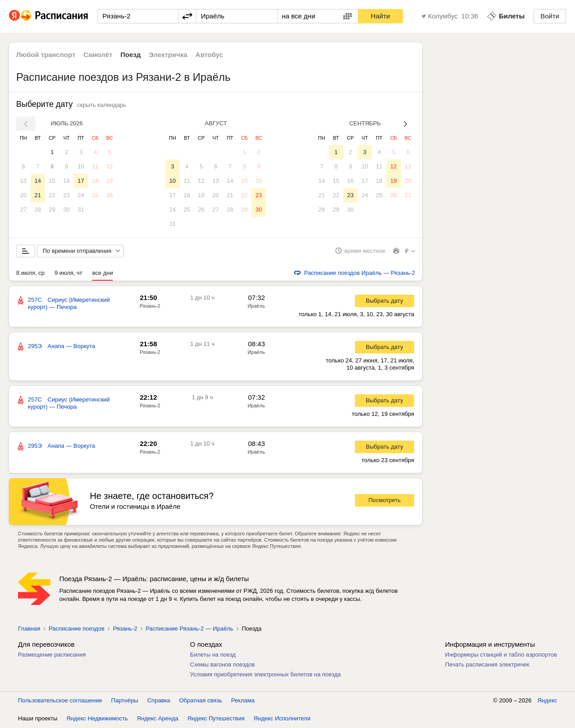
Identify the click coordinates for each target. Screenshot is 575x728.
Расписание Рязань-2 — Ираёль (189, 629)
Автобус (209, 55)
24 (81, 195)
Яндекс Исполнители (282, 719)
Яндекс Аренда (158, 719)
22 (52, 195)
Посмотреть (385, 501)
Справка (159, 701)
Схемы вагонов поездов (222, 665)
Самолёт (98, 55)
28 (38, 210)
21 (38, 195)
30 (66, 210)
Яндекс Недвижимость (97, 719)
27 (23, 210)
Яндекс (547, 701)
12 (110, 166)
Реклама (243, 701)
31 (81, 210)
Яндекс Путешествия (216, 719)
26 (110, 195)
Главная (29, 629)
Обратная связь (201, 701)
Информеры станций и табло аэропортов (501, 655)
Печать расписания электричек (487, 665)
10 (81, 166)
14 (38, 181)
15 (52, 181)
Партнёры (124, 701)
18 (95, 181)
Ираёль (256, 306)
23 (66, 195)
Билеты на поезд (213, 655)
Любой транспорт (46, 55)
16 (66, 181)
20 (23, 195)
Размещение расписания (52, 655)
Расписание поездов (76, 629)
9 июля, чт (68, 273)
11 (95, 166)
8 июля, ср (30, 273)
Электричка (168, 55)
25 (95, 195)
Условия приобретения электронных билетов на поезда (265, 675)
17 (81, 181)
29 (52, 210)
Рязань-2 (150, 306)
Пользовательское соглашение (60, 701)
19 (110, 181)
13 (23, 181)
